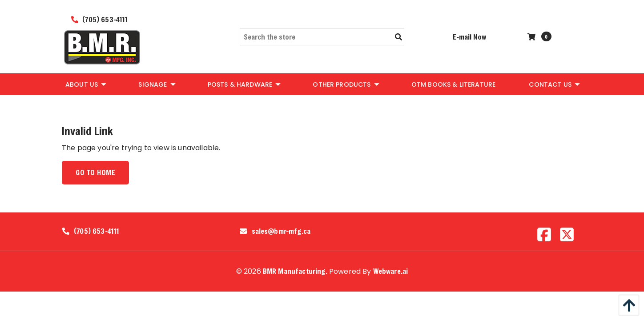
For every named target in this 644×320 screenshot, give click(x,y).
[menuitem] (85, 84)
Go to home (95, 172)
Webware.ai (391, 271)
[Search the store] (322, 37)
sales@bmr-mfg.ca (281, 231)
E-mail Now (469, 37)
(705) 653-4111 (100, 19)
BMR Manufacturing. (295, 271)
